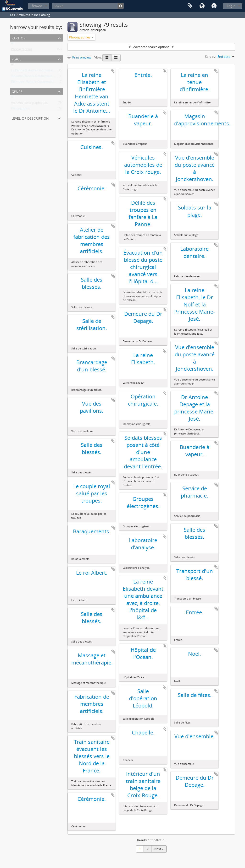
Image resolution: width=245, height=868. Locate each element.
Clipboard (190, 6)
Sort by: (211, 57)
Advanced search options (151, 47)
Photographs (20, 109)
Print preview (79, 57)
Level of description (30, 118)
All (13, 44)
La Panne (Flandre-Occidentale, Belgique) (40, 71)
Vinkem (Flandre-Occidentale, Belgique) (39, 77)
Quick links (214, 6)
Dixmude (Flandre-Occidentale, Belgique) (40, 83)
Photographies (22, 50)
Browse (37, 6)
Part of (18, 38)
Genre (17, 91)
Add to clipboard (113, 71)
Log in (231, 6)
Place (16, 59)
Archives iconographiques (29, 104)
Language (202, 6)
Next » (159, 849)
